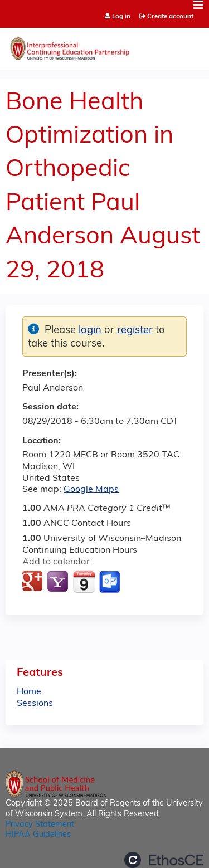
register (135, 331)
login (90, 331)
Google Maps (91, 490)
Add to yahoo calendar (59, 582)
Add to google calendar (34, 582)
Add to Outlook (111, 582)
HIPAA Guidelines (38, 835)
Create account (170, 17)
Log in (121, 17)
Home (29, 692)
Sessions (35, 704)
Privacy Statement (40, 825)
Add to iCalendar (84, 582)
